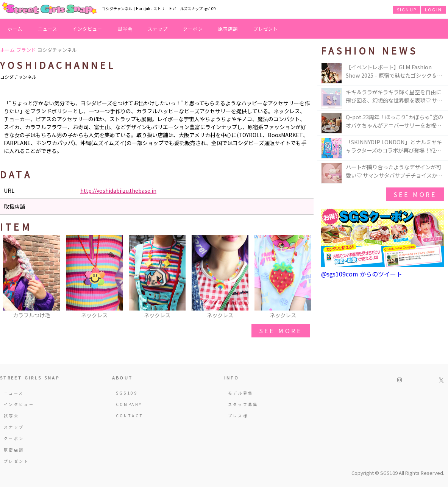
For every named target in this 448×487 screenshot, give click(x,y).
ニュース (48, 29)
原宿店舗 (228, 29)
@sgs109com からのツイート (362, 274)
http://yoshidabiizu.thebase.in (118, 190)
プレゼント (266, 29)
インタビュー (87, 29)
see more (281, 331)
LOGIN (433, 9)
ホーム (15, 29)
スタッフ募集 (243, 404)
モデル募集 (241, 393)
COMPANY (129, 404)
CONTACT (130, 416)
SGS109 (127, 393)
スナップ (158, 29)
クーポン (193, 29)
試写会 (125, 29)
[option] (31, 278)
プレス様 (238, 416)
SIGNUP (407, 9)
